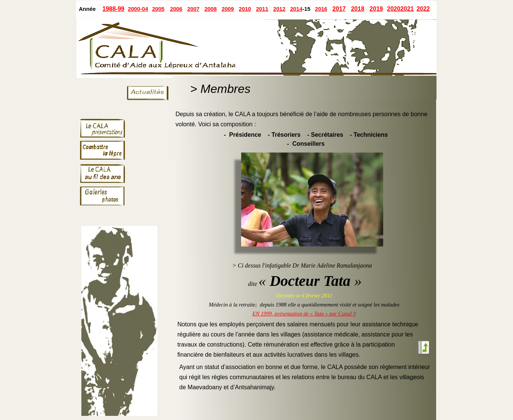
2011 (262, 9)
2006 (176, 9)
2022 (423, 9)
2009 (228, 9)
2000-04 (138, 9)
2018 (358, 9)
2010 (245, 9)
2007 (193, 9)
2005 (158, 9)
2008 (211, 9)
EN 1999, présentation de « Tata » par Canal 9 (304, 314)
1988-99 (113, 9)
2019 (376, 9)
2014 (296, 9)
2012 (279, 9)
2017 (339, 9)
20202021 (400, 9)
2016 (321, 9)
